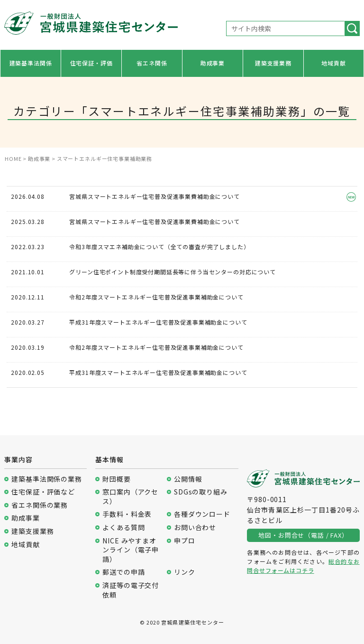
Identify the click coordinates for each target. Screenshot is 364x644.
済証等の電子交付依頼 (131, 590)
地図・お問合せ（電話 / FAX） (303, 535)
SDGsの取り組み (201, 492)
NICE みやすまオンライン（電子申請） (131, 550)
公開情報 (188, 479)
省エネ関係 (152, 63)
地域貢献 (333, 63)
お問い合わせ (195, 527)
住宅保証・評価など (43, 492)
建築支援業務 (273, 63)
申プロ (185, 541)
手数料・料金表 (127, 514)
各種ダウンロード (202, 514)
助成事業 (213, 63)
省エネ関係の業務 (40, 505)
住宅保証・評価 (91, 63)
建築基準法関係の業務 (46, 479)
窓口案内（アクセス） (130, 497)
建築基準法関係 (31, 63)
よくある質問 (123, 527)
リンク (185, 572)
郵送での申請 (123, 572)
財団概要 (116, 479)
